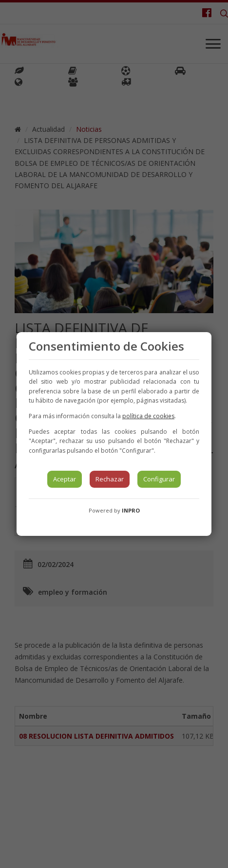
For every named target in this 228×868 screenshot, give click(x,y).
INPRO (131, 510)
